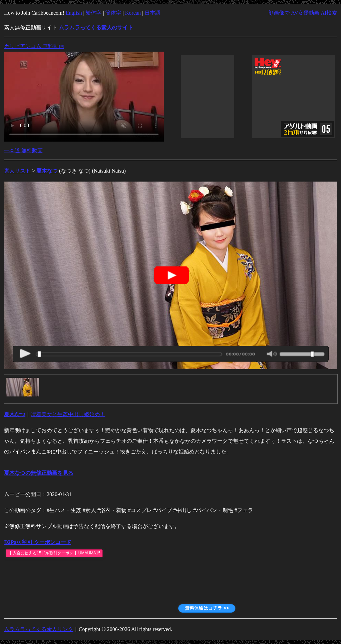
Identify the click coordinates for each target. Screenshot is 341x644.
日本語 (153, 13)
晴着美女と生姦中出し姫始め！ (68, 414)
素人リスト (17, 171)
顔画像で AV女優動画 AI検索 (303, 13)
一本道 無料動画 (23, 150)
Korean (133, 13)
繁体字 (94, 13)
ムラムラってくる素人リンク (39, 629)
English (74, 13)
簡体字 (113, 13)
